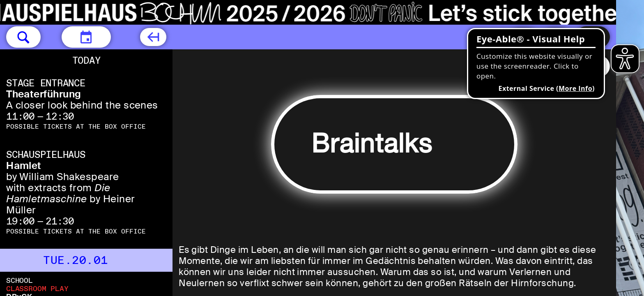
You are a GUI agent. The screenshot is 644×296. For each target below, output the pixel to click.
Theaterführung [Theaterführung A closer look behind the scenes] (44, 94)
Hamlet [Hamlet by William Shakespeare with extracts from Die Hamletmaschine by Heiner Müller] (24, 165)
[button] (23, 37)
